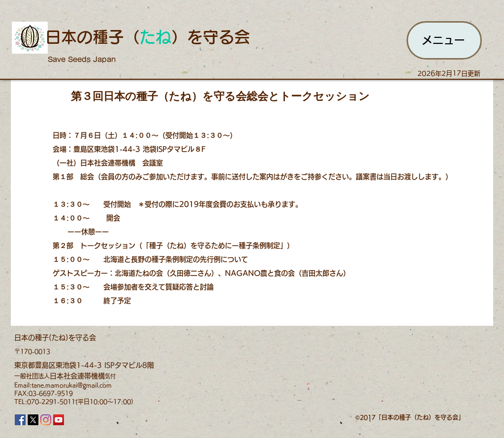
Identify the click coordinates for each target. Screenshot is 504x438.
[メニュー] (444, 40)
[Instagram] (46, 420)
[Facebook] (20, 420)
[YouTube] (59, 420)
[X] (33, 420)
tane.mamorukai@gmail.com (72, 385)
